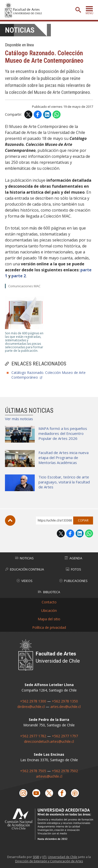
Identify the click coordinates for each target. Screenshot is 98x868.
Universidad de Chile (63, 857)
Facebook (38, 115)
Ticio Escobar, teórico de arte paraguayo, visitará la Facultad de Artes (64, 482)
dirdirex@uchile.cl (31, 707)
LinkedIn (47, 115)
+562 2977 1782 (33, 736)
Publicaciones (73, 580)
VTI (44, 857)
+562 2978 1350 (65, 701)
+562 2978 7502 (65, 771)
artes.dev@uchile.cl (65, 707)
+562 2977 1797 (65, 736)
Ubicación (49, 610)
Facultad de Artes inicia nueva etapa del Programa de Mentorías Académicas (64, 458)
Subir (10, 521)
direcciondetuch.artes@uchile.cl (49, 741)
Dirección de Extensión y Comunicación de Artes (49, 861)
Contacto (49, 602)
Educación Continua (25, 569)
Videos (25, 580)
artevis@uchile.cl (49, 776)
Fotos (73, 569)
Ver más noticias (19, 419)
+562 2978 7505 (33, 771)
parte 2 (19, 276)
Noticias (20, 30)
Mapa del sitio (49, 619)
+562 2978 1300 (33, 701)
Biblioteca (49, 592)
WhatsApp (57, 115)
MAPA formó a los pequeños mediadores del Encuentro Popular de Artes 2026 (63, 433)
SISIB (36, 857)
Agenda (73, 558)
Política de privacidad (49, 627)
